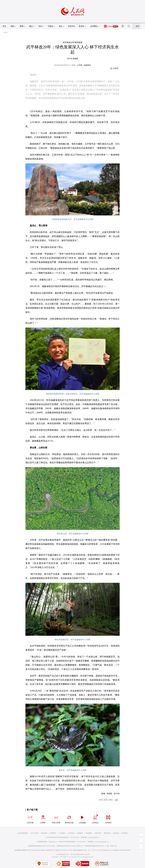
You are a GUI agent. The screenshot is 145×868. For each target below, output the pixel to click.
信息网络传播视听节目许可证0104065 (27, 850)
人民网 (5, 33)
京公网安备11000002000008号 (121, 850)
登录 (137, 26)
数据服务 (89, 833)
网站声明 (98, 833)
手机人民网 (56, 819)
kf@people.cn (53, 842)
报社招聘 (44, 833)
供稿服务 (80, 833)
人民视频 (82, 819)
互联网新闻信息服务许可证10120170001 (41, 846)
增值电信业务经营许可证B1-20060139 (69, 846)
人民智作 (108, 819)
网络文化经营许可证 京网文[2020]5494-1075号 (56, 850)
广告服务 (62, 833)
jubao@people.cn (94, 837)
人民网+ (43, 819)
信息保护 (116, 833)
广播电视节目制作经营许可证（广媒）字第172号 (100, 846)
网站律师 (107, 833)
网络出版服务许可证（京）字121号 (85, 850)
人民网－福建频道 (84, 65)
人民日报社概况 (22, 833)
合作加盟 (71, 833)
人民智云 (95, 819)
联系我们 (125, 833)
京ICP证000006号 (104, 850)
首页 (4, 26)
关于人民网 (34, 833)
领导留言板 (69, 819)
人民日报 (30, 819)
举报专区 (72, 26)
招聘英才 (53, 833)
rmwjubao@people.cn (102, 842)
